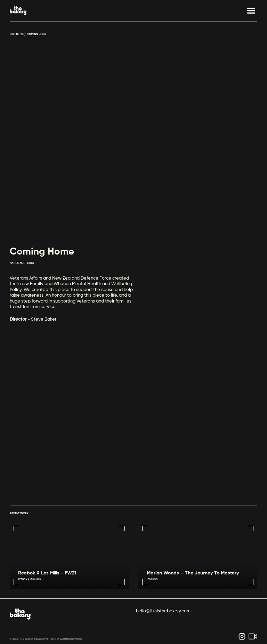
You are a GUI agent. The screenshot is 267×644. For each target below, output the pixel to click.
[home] (18, 11)
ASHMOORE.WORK (71, 639)
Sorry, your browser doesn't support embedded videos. (134, 423)
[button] (248, 11)
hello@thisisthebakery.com (163, 611)
